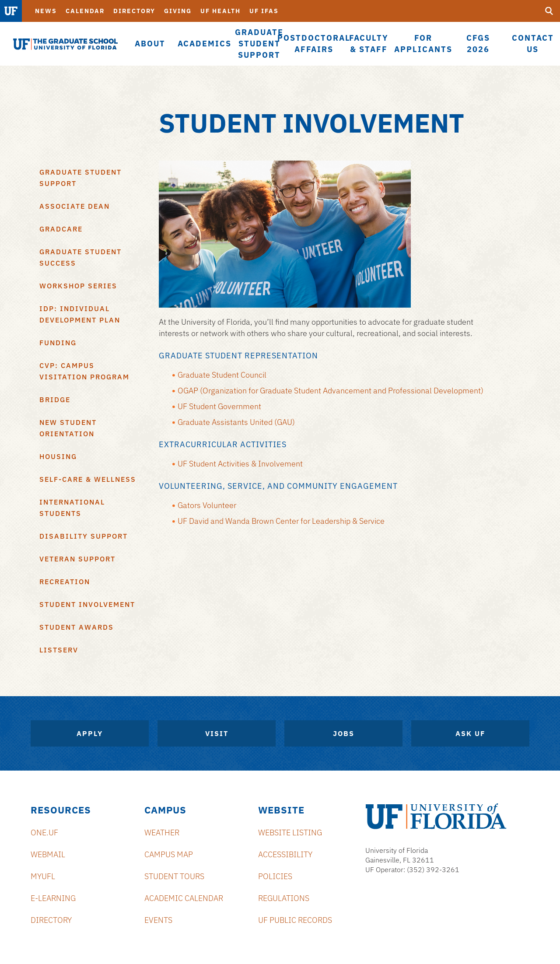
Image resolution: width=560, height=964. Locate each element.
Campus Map (169, 854)
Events (158, 920)
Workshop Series (78, 286)
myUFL (43, 876)
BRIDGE (55, 400)
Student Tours (174, 876)
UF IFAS (264, 11)
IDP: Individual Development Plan (80, 314)
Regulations (284, 898)
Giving (178, 11)
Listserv (59, 650)
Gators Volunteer (207, 505)
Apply (90, 733)
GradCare (61, 229)
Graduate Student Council (222, 375)
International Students (72, 508)
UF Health (220, 11)
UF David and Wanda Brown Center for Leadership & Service (281, 521)
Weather (162, 833)
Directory (134, 11)
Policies (275, 876)
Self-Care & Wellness (88, 479)
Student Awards (77, 627)
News (46, 11)
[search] (549, 11)
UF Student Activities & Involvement (240, 464)
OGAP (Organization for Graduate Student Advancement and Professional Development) (331, 391)
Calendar (85, 11)
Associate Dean (75, 206)
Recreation (65, 582)
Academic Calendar (184, 898)
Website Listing (290, 833)
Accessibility (285, 854)
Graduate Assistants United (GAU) (236, 422)
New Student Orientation (68, 428)
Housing (58, 456)
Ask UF (470, 733)
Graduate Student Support (80, 178)
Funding (58, 343)
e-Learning (53, 898)
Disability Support (84, 536)
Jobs (344, 733)
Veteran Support (77, 559)
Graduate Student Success (80, 257)
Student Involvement (87, 604)
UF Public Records (295, 920)
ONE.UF (44, 833)
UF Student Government (219, 406)
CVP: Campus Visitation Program (84, 371)
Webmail (48, 854)
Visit (217, 733)
